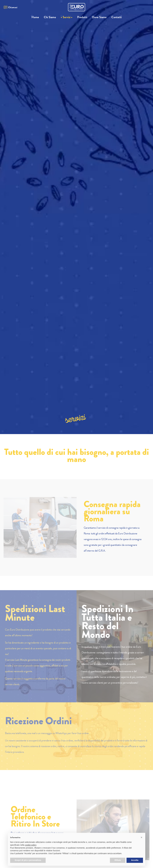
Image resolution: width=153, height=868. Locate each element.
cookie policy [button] (31, 845)
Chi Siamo (50, 17)
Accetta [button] (135, 860)
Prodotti (82, 17)
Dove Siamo (99, 17)
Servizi (67, 17)
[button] (142, 837)
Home (35, 17)
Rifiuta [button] (118, 860)
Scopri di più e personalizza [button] (28, 860)
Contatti (117, 17)
